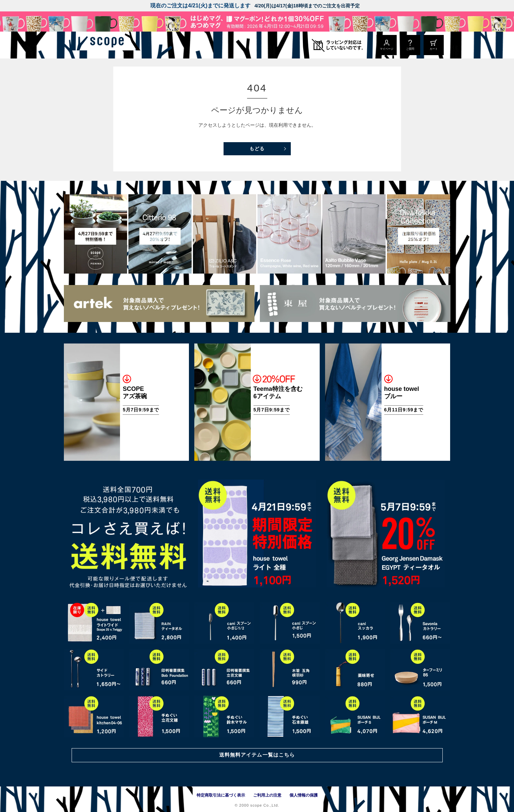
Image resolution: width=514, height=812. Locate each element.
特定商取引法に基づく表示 (221, 795)
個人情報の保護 (304, 795)
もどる (257, 149)
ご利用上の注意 (267, 795)
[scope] (120, 45)
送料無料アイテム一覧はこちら (257, 754)
